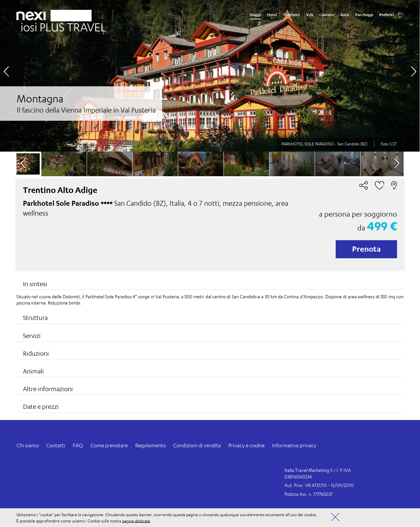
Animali (33, 371)
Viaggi (255, 15)
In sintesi (35, 284)
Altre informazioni (48, 389)
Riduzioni (36, 353)
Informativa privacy (294, 445)
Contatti (56, 445)
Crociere (327, 15)
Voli (310, 15)
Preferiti (387, 15)
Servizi (32, 336)
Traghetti (292, 15)
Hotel (272, 15)
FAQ (78, 445)
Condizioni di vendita (197, 445)
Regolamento (150, 445)
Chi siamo (28, 445)
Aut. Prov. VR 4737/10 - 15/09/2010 (319, 485)
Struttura (35, 318)
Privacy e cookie (246, 445)
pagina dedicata (136, 521)
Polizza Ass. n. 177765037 (308, 494)
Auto (345, 15)
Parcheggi (364, 15)
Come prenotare (109, 445)
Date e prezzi (41, 407)
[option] (210, 76)
